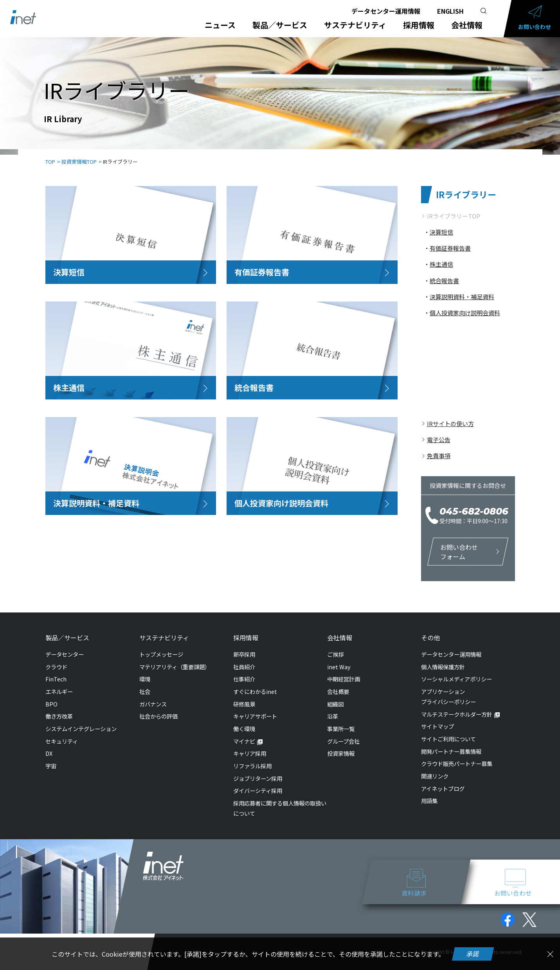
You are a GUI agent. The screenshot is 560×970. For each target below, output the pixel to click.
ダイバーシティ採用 (258, 790)
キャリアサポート (255, 716)
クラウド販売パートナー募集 (457, 763)
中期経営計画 (344, 679)
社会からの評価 (158, 716)
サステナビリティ (355, 25)
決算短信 (441, 232)
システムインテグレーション (81, 729)
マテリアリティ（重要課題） (175, 667)
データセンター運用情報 (386, 11)
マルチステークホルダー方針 (457, 714)
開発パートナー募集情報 (451, 751)
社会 (145, 691)
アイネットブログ (443, 788)
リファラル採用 (252, 766)
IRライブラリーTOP (454, 216)
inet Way (339, 667)
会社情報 (467, 25)
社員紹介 (244, 667)
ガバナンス (153, 704)
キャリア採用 (250, 753)
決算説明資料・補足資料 (462, 297)
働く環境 (244, 729)
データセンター (65, 654)
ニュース (220, 25)
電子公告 (439, 440)
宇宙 (51, 766)
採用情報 (419, 25)
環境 (145, 679)
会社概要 (338, 691)
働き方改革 (59, 716)
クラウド (56, 667)
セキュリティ (62, 741)
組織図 (335, 704)
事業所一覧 (341, 729)
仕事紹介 (244, 679)
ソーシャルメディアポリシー (456, 679)
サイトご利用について (448, 739)
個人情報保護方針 (443, 667)
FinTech (56, 679)
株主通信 (441, 264)
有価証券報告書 (450, 248)
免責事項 (439, 456)
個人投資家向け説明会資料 (465, 313)
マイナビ (244, 741)
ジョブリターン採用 (258, 778)
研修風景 (244, 704)
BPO (51, 704)
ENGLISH (450, 11)
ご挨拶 (335, 654)
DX (49, 753)
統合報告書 (444, 281)
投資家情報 (341, 753)
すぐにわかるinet (255, 691)
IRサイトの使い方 (450, 424)
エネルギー (59, 691)
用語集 (429, 801)
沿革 (333, 716)
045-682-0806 (474, 511)
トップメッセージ (161, 654)
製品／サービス (280, 25)
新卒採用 (244, 654)
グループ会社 (343, 741)
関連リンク (435, 776)
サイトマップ (438, 726)
